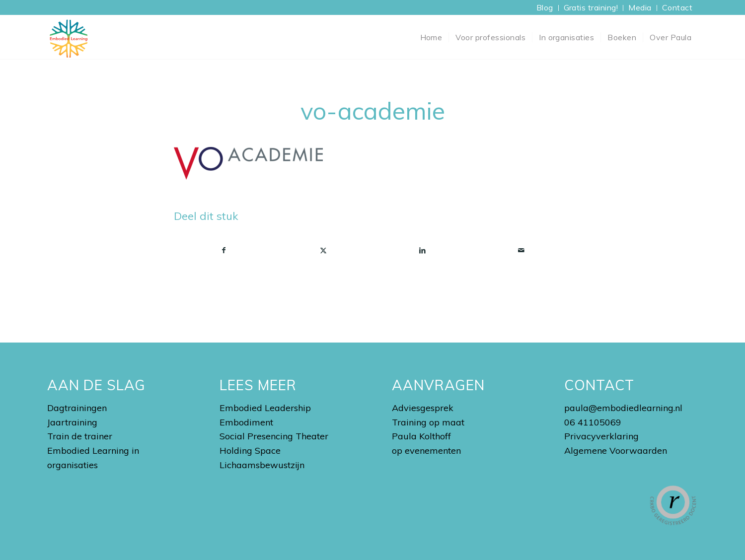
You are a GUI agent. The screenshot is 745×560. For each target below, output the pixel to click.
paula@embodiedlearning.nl (623, 408)
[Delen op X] (324, 250)
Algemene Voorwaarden (616, 451)
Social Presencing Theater (274, 436)
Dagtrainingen (77, 408)
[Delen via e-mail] (522, 250)
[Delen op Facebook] (224, 250)
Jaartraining (72, 422)
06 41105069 (593, 422)
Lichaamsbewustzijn (262, 465)
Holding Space (250, 451)
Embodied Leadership (265, 408)
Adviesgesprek (423, 408)
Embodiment (246, 422)
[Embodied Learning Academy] (69, 37)
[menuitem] (545, 8)
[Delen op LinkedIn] (422, 250)
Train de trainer (80, 436)
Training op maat (428, 422)
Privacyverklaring (601, 436)
